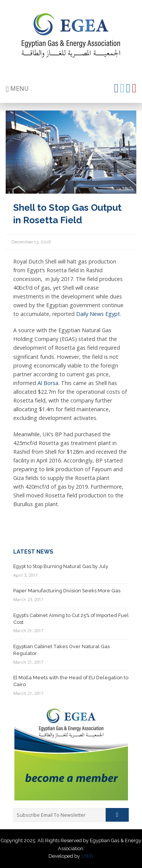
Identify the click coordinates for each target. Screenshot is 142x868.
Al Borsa (48, 383)
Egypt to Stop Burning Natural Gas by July (61, 566)
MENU (17, 88)
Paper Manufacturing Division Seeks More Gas (67, 591)
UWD (87, 856)
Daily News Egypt (98, 314)
